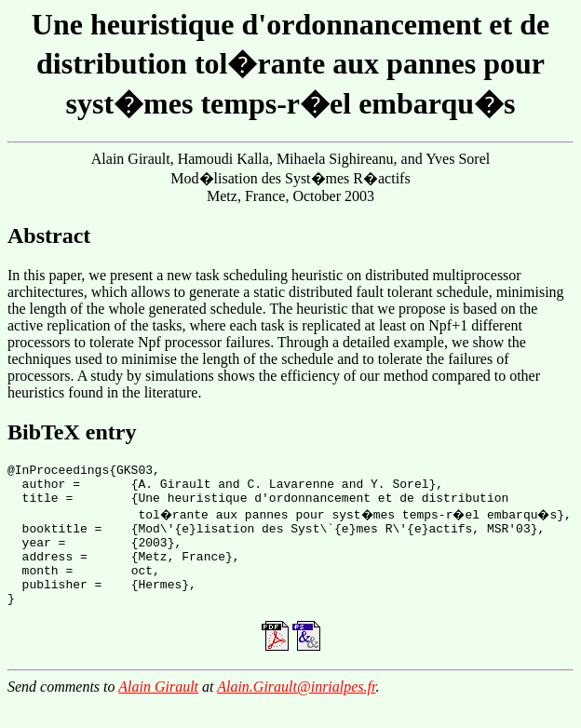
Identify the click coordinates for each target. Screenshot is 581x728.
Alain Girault (158, 712)
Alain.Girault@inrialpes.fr (296, 712)
